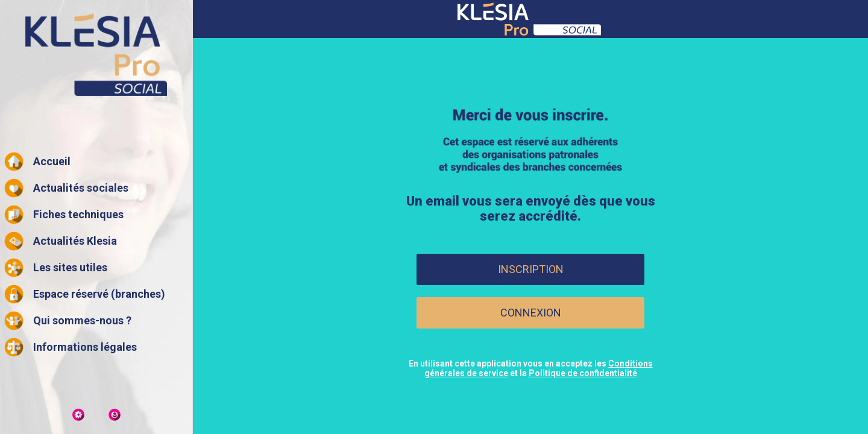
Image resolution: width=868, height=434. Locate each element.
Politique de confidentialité (583, 373)
